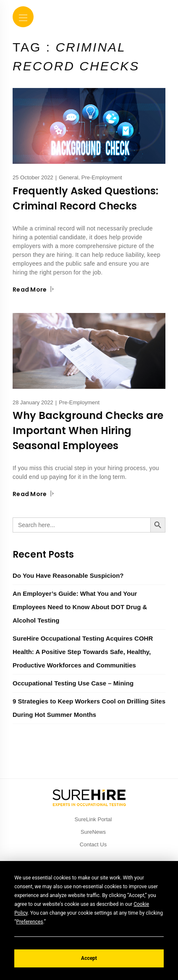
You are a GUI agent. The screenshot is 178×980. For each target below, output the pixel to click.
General (68, 177)
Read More (33, 290)
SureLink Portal (93, 819)
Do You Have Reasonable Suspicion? (68, 575)
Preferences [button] (30, 922)
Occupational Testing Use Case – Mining (73, 683)
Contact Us (93, 844)
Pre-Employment (102, 177)
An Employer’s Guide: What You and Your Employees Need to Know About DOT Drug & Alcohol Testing (80, 607)
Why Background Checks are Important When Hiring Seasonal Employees (88, 431)
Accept (89, 958)
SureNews (93, 832)
